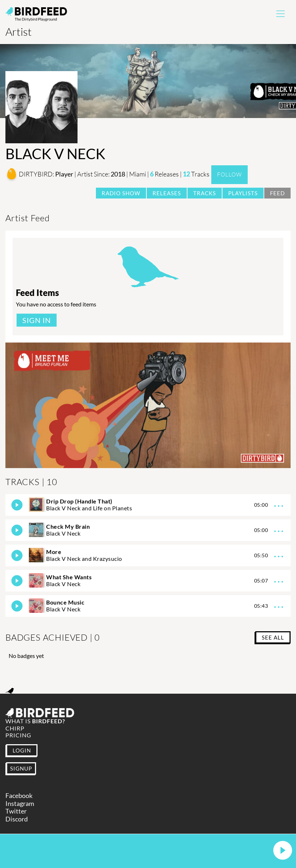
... (279, 503)
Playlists (243, 193)
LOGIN (22, 750)
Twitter (16, 811)
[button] (283, 851)
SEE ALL (273, 637)
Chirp (15, 728)
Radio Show (121, 193)
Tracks (205, 193)
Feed (277, 193)
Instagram (20, 804)
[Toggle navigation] (280, 14)
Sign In (37, 320)
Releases (167, 193)
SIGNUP (21, 768)
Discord (17, 819)
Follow (229, 175)
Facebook (19, 796)
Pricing (18, 735)
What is (35, 721)
